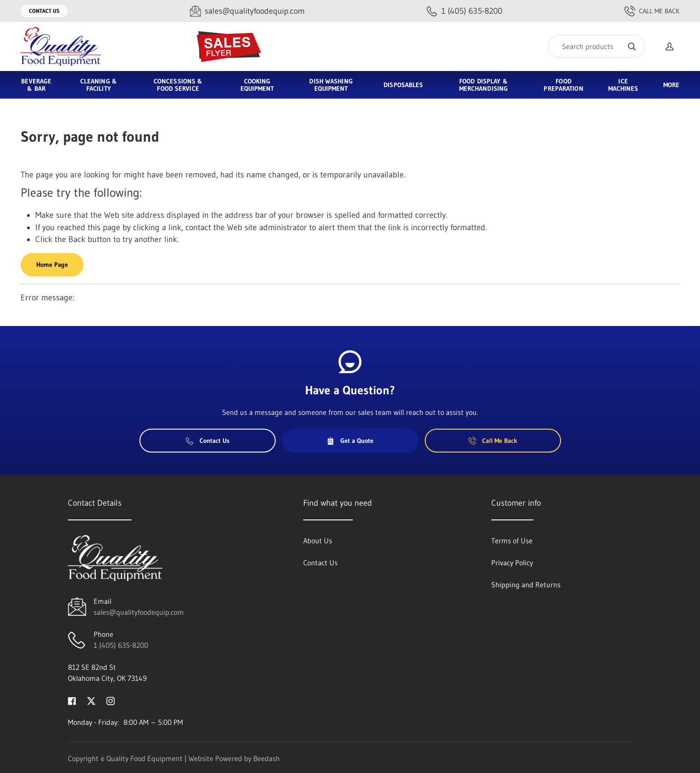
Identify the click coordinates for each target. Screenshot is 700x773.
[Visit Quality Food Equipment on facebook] (72, 700)
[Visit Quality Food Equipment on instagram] (111, 700)
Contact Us (44, 11)
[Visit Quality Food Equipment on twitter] (91, 700)
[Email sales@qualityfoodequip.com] (247, 11)
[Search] (596, 46)
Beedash (267, 758)
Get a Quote (350, 441)
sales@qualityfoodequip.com (139, 612)
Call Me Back (652, 11)
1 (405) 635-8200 (121, 645)
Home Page (52, 265)
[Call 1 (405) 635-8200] (464, 11)
